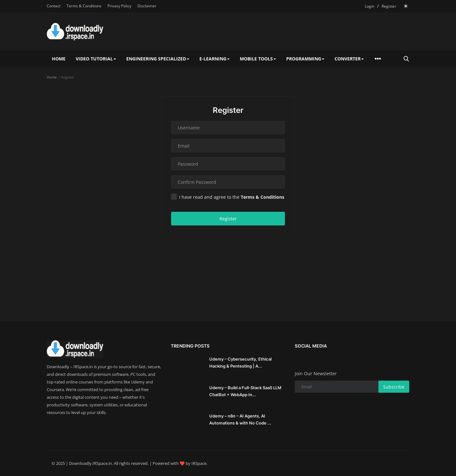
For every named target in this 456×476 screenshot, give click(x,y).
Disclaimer (147, 6)
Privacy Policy (119, 6)
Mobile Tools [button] (258, 59)
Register (389, 6)
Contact (54, 6)
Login (370, 6)
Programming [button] (305, 59)
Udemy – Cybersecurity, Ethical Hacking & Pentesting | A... (240, 362)
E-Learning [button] (214, 59)
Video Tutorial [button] (96, 59)
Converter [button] (349, 59)
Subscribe (394, 387)
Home (59, 59)
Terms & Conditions (84, 6)
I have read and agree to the (228, 197)
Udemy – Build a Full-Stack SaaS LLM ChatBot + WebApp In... (245, 391)
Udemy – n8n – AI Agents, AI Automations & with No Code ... (240, 419)
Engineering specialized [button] (158, 59)
